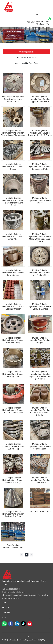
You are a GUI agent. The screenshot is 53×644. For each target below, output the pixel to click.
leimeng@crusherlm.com (16, 592)
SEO (27, 637)
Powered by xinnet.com (28, 640)
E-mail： (5, 592)
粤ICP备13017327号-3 (11, 640)
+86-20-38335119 (14, 589)
